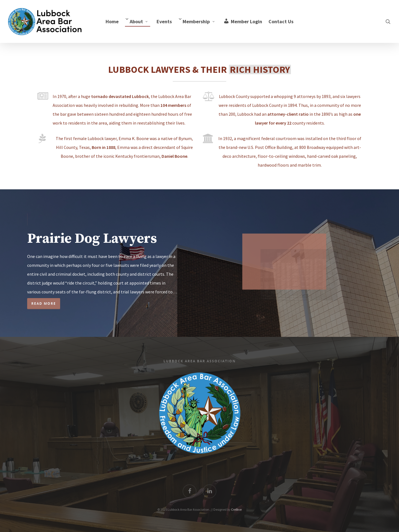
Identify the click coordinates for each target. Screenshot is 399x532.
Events (164, 21)
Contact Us (281, 21)
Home (112, 21)
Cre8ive (236, 509)
